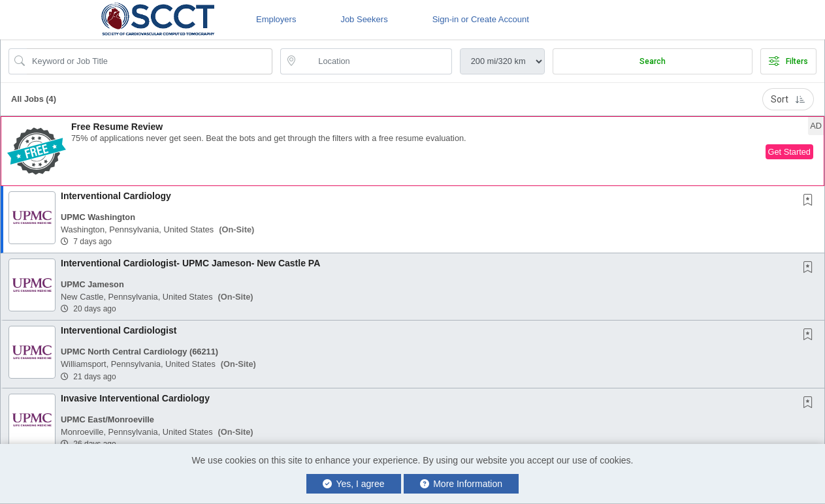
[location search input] (375, 61)
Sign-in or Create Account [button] (481, 19)
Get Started (789, 152)
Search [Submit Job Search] (653, 61)
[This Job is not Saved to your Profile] (811, 201)
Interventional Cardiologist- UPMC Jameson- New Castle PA (190, 263)
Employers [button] (276, 19)
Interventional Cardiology (116, 196)
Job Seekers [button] (364, 19)
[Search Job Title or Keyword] (150, 61)
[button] (412, 151)
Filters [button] (788, 61)
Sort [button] (788, 99)
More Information (461, 484)
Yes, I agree (354, 484)
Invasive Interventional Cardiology (135, 398)
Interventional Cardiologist (119, 330)
